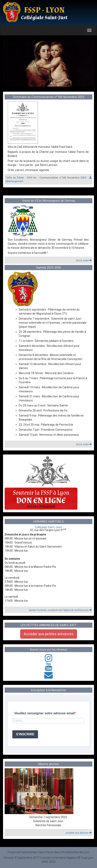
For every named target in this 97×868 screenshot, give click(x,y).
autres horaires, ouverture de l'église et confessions (60, 610)
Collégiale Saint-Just (48, 527)
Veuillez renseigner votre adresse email (45, 713)
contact (46, 858)
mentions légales (65, 858)
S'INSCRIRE (25, 734)
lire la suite (84, 260)
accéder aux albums (79, 833)
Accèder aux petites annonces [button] (49, 634)
